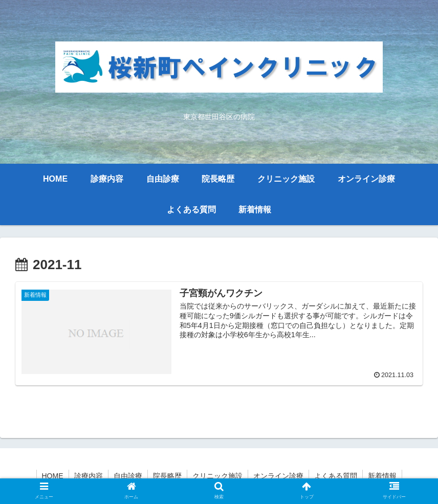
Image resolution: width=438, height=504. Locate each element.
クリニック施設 (217, 476)
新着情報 (382, 476)
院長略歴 (167, 476)
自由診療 (128, 476)
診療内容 (89, 476)
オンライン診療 (278, 476)
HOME (53, 476)
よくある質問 (336, 476)
